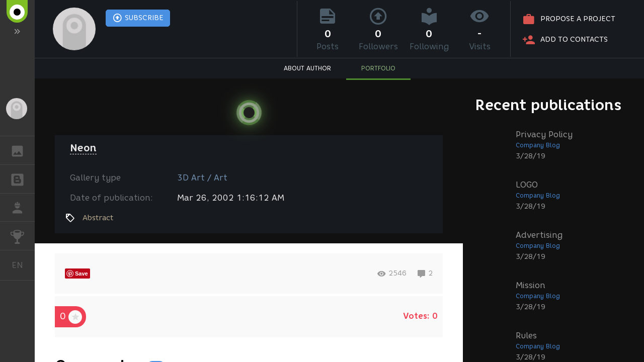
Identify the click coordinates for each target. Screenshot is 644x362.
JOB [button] (22, 208)
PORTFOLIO (378, 68)
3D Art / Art (202, 178)
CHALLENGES (22, 235)
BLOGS (22, 178)
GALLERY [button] (22, 150)
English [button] (21, 265)
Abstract (98, 218)
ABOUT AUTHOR (307, 68)
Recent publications (548, 105)
